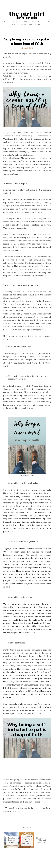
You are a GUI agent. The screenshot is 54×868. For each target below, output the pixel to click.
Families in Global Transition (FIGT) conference (26, 136)
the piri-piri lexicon (27, 15)
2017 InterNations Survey (31, 219)
